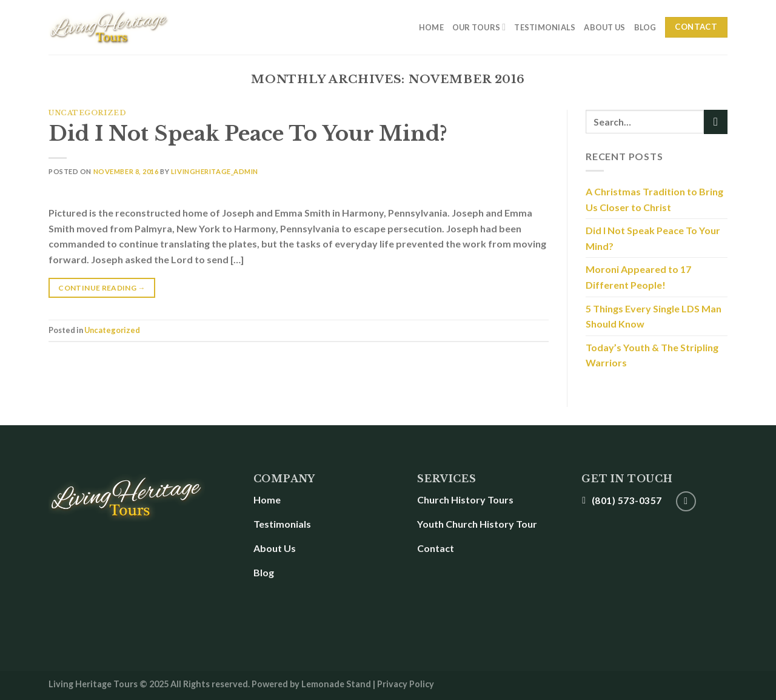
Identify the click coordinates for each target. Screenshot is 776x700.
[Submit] (716, 122)
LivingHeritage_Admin (215, 171)
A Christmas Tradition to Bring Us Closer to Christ (654, 199)
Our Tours (479, 27)
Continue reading (102, 286)
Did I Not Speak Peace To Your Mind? (248, 133)
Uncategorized (87, 113)
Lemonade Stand (336, 684)
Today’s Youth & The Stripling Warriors (652, 355)
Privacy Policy (406, 684)
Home (431, 27)
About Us (604, 27)
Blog (645, 27)
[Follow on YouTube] (686, 501)
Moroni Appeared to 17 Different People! (638, 277)
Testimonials (545, 27)
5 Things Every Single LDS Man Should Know (654, 316)
